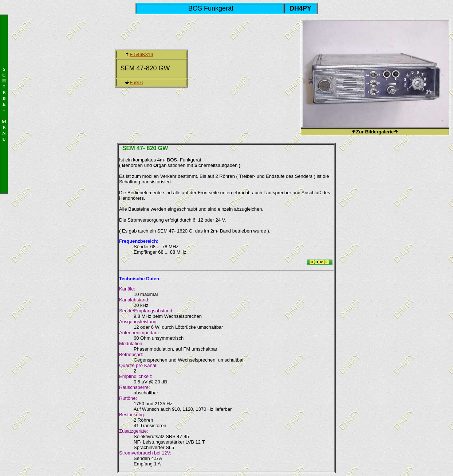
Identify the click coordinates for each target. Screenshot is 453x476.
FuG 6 (136, 83)
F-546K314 (141, 54)
